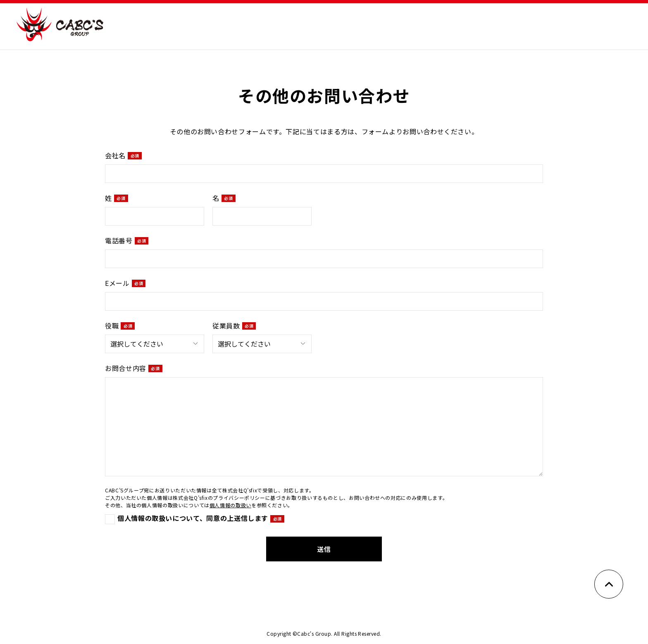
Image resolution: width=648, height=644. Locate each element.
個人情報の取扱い (230, 505)
